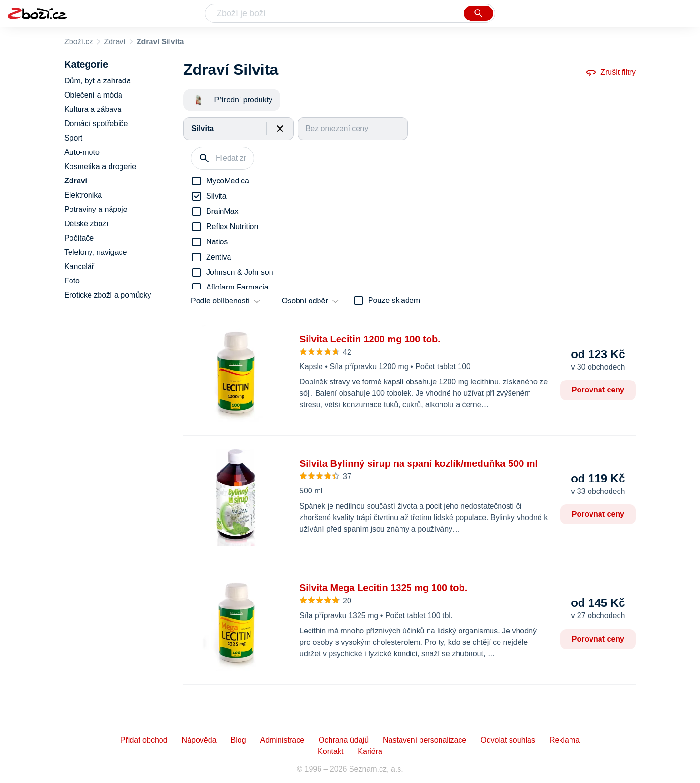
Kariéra (370, 751)
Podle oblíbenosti (220, 301)
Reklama (565, 740)
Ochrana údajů (344, 740)
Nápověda (199, 740)
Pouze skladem (394, 300)
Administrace (282, 740)
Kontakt (330, 751)
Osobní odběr (305, 301)
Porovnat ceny (598, 390)
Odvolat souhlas (508, 740)
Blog (239, 740)
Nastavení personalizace (425, 740)
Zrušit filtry (610, 72)
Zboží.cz (79, 42)
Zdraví (115, 42)
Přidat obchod (144, 740)
